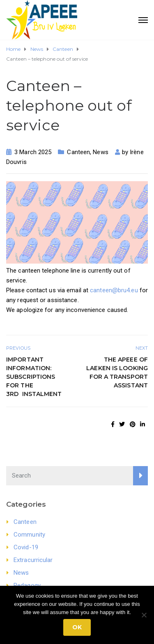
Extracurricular (33, 560)
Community (29, 535)
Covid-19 (26, 547)
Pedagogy (27, 585)
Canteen (78, 152)
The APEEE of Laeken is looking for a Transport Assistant (117, 372)
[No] (144, 615)
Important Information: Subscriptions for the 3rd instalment (34, 377)
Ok (77, 627)
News (100, 152)
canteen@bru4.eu (114, 290)
